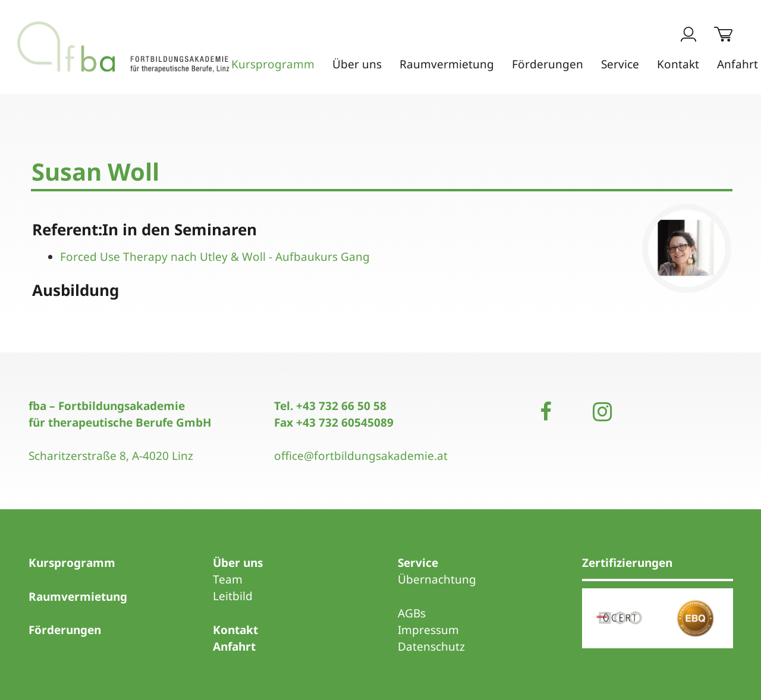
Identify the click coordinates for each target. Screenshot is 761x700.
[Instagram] (602, 412)
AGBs (412, 613)
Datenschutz (431, 647)
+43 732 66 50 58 (341, 406)
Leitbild (233, 596)
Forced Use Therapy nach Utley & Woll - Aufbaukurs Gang (215, 257)
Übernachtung (437, 579)
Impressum (428, 630)
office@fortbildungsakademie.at (361, 456)
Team (228, 579)
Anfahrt (234, 647)
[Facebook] (546, 412)
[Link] (141, 48)
